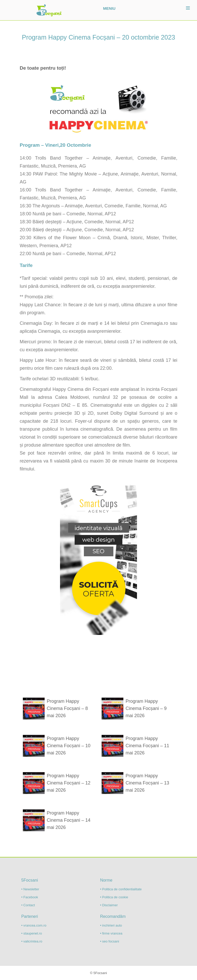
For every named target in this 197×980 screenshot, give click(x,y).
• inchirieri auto (111, 925)
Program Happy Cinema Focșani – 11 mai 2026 (147, 746)
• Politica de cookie (114, 897)
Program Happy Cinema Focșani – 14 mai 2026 (68, 820)
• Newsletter (30, 889)
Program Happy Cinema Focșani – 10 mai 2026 (68, 746)
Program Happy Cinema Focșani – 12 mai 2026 (68, 783)
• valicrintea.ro (32, 941)
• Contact (28, 905)
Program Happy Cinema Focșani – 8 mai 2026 (67, 708)
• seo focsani (110, 941)
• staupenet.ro (32, 933)
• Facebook (30, 897)
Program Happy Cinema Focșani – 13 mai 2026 (147, 783)
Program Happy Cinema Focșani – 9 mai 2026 (146, 708)
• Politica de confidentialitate (121, 889)
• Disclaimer (109, 905)
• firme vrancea (111, 933)
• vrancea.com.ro (34, 925)
